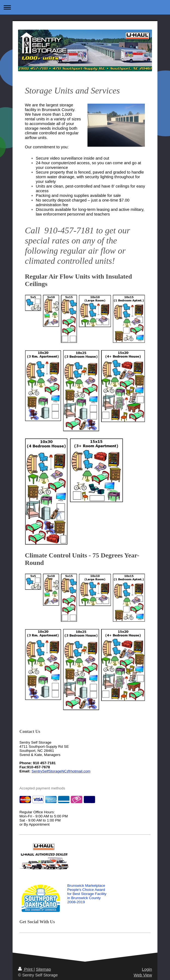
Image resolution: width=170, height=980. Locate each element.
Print (26, 969)
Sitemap (43, 969)
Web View (143, 975)
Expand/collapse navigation (85, 7)
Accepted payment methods (42, 788)
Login (147, 969)
